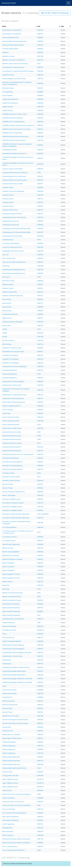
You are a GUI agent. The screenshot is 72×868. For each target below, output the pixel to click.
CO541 (39, 615)
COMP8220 (40, 145)
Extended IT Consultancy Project (12, 348)
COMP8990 (40, 790)
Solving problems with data (10, 776)
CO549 (39, 473)
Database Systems (8, 284)
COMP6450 (40, 537)
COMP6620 (40, 734)
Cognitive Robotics (8, 107)
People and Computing (9, 626)
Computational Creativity (10, 150)
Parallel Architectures (9, 623)
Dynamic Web (6, 325)
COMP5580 (40, 114)
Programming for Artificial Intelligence (13, 645)
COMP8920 (40, 38)
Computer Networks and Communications (15, 180)
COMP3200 (40, 518)
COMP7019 (40, 548)
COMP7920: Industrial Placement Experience (15, 136)
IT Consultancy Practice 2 (10, 537)
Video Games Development (10, 817)
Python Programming (8, 701)
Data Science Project (8, 281)
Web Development (8, 831)
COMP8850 (40, 697)
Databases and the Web (10, 292)
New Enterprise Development (11, 604)
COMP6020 (40, 221)
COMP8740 (40, 600)
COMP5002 (40, 378)
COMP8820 (40, 41)
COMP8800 (40, 690)
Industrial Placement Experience (12, 447)
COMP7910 (40, 454)
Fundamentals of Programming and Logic (14, 395)
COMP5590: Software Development (13, 118)
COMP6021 (40, 352)
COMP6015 (40, 488)
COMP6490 (40, 266)
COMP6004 (40, 552)
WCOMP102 (40, 783)
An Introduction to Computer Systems (13, 67)
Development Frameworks (10, 314)
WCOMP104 (40, 630)
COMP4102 (40, 417)
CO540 (39, 768)
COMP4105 (40, 355)
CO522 (39, 64)
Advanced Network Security (10, 38)
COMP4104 (40, 495)
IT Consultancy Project (9, 541)
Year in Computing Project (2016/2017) (13, 850)
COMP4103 (40, 664)
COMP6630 (40, 682)
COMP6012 (40, 679)
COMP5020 (40, 846)
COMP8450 (40, 604)
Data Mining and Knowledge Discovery (14, 270)
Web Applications (7, 828)
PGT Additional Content (9, 630)
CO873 (39, 596)
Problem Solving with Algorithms (12, 641)
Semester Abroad (8, 731)
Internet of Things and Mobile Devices (13, 492)
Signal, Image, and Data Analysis (12, 738)
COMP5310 (40, 761)
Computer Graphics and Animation (13, 169)
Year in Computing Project (10, 846)
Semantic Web (7, 727)
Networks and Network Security (12, 596)
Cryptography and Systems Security (13, 251)
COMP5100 (40, 746)
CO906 (39, 436)
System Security (7, 790)
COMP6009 (40, 110)
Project (4, 686)
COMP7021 (40, 637)
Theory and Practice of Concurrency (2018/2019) (16, 805)
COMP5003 (40, 381)
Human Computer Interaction (11, 421)
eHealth (5, 329)
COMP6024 (40, 258)
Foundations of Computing (10, 355)
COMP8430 (40, 348)
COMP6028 (40, 574)
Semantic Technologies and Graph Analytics (15, 720)
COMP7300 (40, 693)
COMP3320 (40, 214)
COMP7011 (40, 318)
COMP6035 (40, 712)
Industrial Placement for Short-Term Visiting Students (18, 454)
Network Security (7, 581)
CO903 (39, 432)
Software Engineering (9, 746)
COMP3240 (40, 195)
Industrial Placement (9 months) (12, 439)
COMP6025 (40, 299)
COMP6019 (40, 817)
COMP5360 (40, 45)
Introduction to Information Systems (13, 503)
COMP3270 (40, 828)
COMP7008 (40, 56)
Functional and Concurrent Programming (14, 366)
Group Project (6, 413)
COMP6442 (40, 720)
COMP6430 (40, 228)
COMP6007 (40, 232)
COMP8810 (40, 611)
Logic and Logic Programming (11, 544)
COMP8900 (40, 243)
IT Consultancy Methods (9, 527)
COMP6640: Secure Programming (12, 133)
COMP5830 (40, 71)
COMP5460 (40, 480)
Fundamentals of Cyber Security (12, 385)
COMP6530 (40, 406)
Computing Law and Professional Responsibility (16, 228)
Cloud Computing (7, 95)
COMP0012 (40, 656)
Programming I (7, 660)
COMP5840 (40, 776)
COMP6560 (40, 164)
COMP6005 (40, 466)
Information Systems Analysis (11, 477)
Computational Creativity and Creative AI (14, 153)
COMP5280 (40, 507)
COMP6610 (40, 129)
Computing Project (8, 240)
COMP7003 (40, 107)
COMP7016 (40, 262)
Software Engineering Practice (11, 757)
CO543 (39, 593)
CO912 (39, 443)
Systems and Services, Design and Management (17, 794)
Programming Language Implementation (14, 671)
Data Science (6, 277)
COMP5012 (40, 296)
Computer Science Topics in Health (13, 184)
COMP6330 (40, 180)
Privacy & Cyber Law (8, 637)
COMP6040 (40, 281)
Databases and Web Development (13, 296)
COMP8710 (40, 34)
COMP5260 (40, 322)
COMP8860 (40, 749)
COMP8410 (40, 255)
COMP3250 (40, 363)
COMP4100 (40, 660)
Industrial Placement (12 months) (12, 443)
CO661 (39, 805)
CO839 (39, 277)
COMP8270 (40, 649)
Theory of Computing (8, 809)
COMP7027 (40, 469)
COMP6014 (40, 723)
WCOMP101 (40, 779)
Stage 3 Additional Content (10, 787)
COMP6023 (40, 458)
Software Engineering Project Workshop (14, 768)
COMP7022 (40, 652)
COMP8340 (40, 813)
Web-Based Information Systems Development (16, 839)
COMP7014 (40, 608)
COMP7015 (40, 199)
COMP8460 (40, 95)
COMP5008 (40, 835)
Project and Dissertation (9, 690)
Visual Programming (8, 824)
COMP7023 (40, 701)
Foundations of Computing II (11, 363)
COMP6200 (40, 708)
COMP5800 (40, 122)
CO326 (39, 374)
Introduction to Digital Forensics (12, 499)
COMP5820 (40, 125)
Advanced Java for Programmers (12, 30)
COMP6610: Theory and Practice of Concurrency (16, 129)
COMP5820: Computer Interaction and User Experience (18, 125)
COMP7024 (40, 753)
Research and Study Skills (10, 705)
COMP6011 (40, 176)
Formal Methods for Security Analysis (13, 352)
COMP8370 (40, 570)
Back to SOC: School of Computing (55, 13)
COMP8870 (40, 843)
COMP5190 (40, 809)
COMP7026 (40, 428)
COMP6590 (40, 150)
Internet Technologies (9, 495)
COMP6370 (40, 563)
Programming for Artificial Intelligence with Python (17, 652)
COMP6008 (40, 153)
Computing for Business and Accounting (14, 217)
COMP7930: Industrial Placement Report (14, 140)
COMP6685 (40, 311)
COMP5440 (40, 585)
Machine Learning (8, 548)
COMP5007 (40, 772)
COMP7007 (40, 30)
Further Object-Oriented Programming (13, 402)
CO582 (39, 173)
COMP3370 (40, 210)
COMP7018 (40, 344)
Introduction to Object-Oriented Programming (16, 514)
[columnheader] (19, 26)
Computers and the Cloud (10, 210)
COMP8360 (40, 99)
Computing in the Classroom (11, 221)
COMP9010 (40, 731)
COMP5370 (40, 370)
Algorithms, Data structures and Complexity (15, 64)
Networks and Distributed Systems (13, 593)
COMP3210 (40, 503)
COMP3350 (40, 555)
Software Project (7, 772)
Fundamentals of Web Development (13, 398)
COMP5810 (40, 67)
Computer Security (8, 187)
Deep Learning (7, 299)
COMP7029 (40, 79)
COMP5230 (40, 395)
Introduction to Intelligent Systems (12, 507)
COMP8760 (40, 187)
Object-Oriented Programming (11, 611)
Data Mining (6, 266)
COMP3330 (40, 75)
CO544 (39, 589)
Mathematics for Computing (10, 555)
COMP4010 (40, 667)
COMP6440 (40, 727)
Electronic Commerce (8, 340)
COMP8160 (40, 333)
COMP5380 (40, 247)
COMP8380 (40, 492)
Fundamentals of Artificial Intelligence (13, 381)
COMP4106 (40, 202)
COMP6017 (40, 738)
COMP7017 (40, 303)
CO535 (39, 532)
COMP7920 (40, 136)
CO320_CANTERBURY (43, 514)
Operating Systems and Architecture (13, 619)
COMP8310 (40, 559)
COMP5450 (40, 366)
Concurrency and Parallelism (11, 243)
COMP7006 (40, 522)
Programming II (7, 664)
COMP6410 (40, 169)
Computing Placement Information (12, 236)
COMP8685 (40, 307)
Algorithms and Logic (8, 56)
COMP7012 (40, 581)
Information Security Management (12, 462)
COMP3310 (40, 824)
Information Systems (8, 473)
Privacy (4, 634)
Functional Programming (9, 370)
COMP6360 (40, 103)
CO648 (39, 794)
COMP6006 (40, 83)
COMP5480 (40, 764)
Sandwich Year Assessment (10, 716)
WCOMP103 (40, 787)
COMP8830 (40, 798)
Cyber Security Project (9, 258)
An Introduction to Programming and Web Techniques (18, 71)
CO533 (39, 477)
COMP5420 (40, 390)
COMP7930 (40, 140)
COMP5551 (40, 184)
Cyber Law (5, 255)
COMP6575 (40, 88)
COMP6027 (40, 462)
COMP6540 (40, 820)
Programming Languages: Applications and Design (17, 679)
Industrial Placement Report (10, 458)
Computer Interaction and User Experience (15, 173)
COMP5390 (40, 831)
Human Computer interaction (11, 417)
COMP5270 (40, 619)
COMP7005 (40, 337)
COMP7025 (40, 839)
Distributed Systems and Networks (13, 322)
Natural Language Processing (11, 574)
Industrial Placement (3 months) (12, 432)
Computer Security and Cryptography (13, 191)
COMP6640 (40, 133)
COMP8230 (40, 499)
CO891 (39, 623)
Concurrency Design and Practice (12, 247)
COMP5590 (40, 118)
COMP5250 (40, 325)
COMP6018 (40, 802)
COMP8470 (40, 410)
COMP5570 (40, 206)
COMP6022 (40, 447)
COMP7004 (40, 270)
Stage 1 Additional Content (10, 779)
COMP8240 (40, 634)
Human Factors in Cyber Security (12, 428)
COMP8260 (40, 49)
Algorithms (5, 52)
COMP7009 (40, 251)
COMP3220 (40, 359)
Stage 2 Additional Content (10, 783)
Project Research (7, 697)
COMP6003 (40, 757)
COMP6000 (40, 686)
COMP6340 (40, 191)
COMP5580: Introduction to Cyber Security (15, 114)
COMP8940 (40, 314)
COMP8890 (40, 92)
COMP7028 (40, 578)
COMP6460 (40, 225)
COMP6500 (40, 541)
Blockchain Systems (8, 88)
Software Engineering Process (11, 764)
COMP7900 (40, 716)
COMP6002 (40, 567)
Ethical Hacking (7, 344)
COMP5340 (40, 527)
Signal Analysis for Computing (11, 734)
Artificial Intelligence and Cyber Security (14, 79)
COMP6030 (40, 413)
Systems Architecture (9, 798)
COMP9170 (40, 451)
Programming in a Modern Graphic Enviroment (16, 667)
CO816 (39, 329)
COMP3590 (40, 645)
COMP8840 (40, 544)
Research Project (7, 708)
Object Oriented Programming (11, 608)
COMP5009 (40, 742)
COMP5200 (40, 402)
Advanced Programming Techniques (13, 45)
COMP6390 (40, 340)
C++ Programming (7, 92)
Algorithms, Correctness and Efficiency (14, 60)
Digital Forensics (7, 318)
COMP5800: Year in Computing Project (13, 122)
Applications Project (8, 75)
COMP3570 (40, 217)
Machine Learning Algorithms (11, 552)
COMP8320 (40, 273)
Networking (6, 585)
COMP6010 (40, 158)
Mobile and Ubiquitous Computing (12, 559)
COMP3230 (40, 292)
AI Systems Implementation (10, 49)
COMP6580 (40, 675)
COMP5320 (40, 288)
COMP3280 (40, 421)
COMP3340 (40, 626)
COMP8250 (40, 510)
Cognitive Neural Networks (10, 99)
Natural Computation (8, 563)
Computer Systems (8, 195)
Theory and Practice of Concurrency (13, 802)
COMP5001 (40, 284)
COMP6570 (40, 484)
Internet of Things (8, 484)
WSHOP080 (40, 236)
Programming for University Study (12, 656)
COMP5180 (40, 60)
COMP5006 (40, 385)
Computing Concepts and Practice (12, 214)
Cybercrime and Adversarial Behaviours (14, 262)
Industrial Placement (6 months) (12, 436)
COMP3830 (40, 641)
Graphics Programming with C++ (12, 406)
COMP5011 (40, 398)
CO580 (39, 850)
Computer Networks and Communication (14, 176)
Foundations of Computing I (10, 359)
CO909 (39, 439)
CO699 (39, 240)
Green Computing (8, 410)
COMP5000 (40, 52)
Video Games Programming (10, 820)
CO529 (39, 424)
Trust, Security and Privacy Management (14, 813)
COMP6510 (40, 705)
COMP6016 (40, 671)
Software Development (9, 742)
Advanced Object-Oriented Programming (14, 41)
